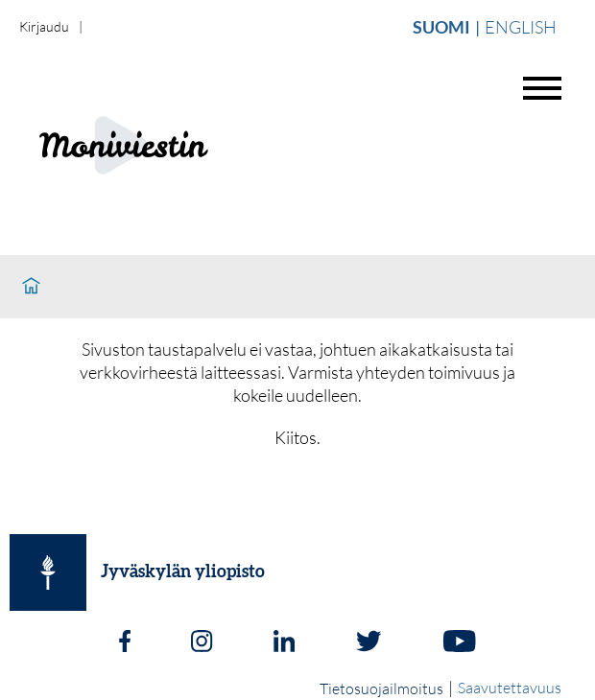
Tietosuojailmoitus (381, 688)
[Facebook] (125, 643)
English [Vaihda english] (521, 27)
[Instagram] (202, 643)
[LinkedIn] (284, 643)
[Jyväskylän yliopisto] (48, 572)
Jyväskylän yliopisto (183, 572)
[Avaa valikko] (542, 88)
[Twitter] (369, 643)
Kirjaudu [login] (44, 26)
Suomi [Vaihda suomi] (441, 27)
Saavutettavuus (510, 688)
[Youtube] (459, 643)
